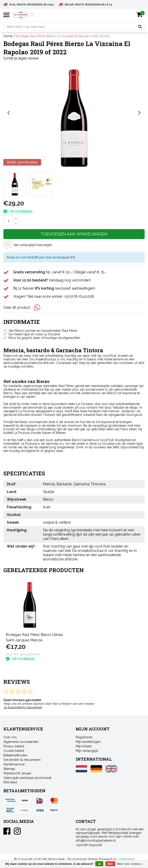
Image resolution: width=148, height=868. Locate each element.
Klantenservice (14, 764)
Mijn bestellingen (88, 742)
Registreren (84, 737)
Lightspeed (126, 859)
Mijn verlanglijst (87, 751)
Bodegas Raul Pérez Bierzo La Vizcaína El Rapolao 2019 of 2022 (63, 36)
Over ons (10, 737)
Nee (110, 864)
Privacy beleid (14, 746)
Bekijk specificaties (22, 162)
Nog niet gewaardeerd (23, 654)
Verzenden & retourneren (22, 760)
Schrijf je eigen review (21, 58)
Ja (99, 864)
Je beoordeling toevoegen (23, 707)
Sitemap (9, 769)
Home (8, 36)
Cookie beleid (14, 751)
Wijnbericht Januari (17, 773)
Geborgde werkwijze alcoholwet (27, 778)
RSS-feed (10, 782)
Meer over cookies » (130, 864)
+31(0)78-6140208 (89, 845)
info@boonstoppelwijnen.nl (96, 840)
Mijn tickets (84, 746)
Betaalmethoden (15, 755)
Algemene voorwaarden (21, 742)
